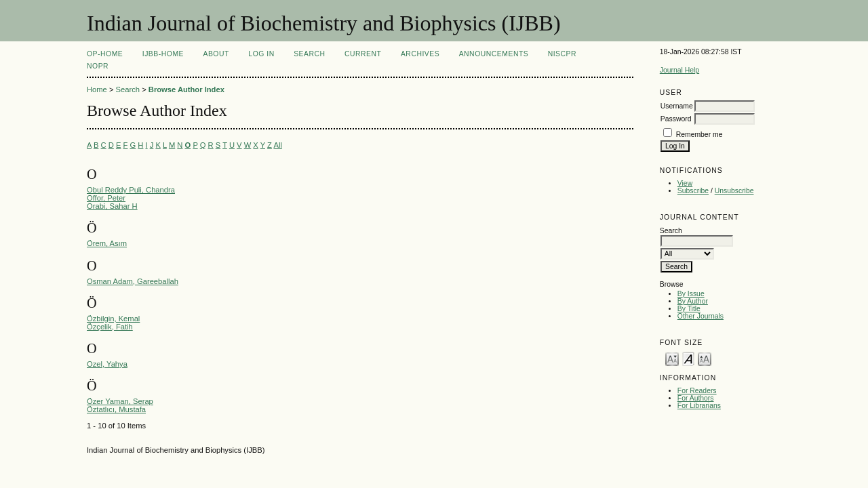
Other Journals (701, 316)
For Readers (697, 391)
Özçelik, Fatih (110, 327)
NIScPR (562, 54)
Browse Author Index (186, 89)
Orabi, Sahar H (112, 206)
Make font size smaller (672, 358)
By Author (693, 301)
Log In (261, 54)
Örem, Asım (107, 243)
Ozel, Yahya (107, 364)
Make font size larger (705, 358)
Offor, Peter (106, 198)
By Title (689, 309)
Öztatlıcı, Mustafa (116, 409)
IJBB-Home (163, 54)
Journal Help (679, 70)
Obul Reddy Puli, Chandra (131, 190)
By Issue (691, 294)
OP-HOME (105, 54)
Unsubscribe (734, 191)
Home (97, 89)
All (277, 145)
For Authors (696, 398)
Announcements (494, 54)
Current (363, 54)
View (685, 183)
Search (309, 54)
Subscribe (693, 191)
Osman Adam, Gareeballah (133, 281)
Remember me (699, 135)
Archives (420, 54)
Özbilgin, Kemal (113, 319)
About (216, 54)
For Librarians (699, 406)
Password (676, 119)
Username (677, 106)
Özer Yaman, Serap (120, 401)
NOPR (98, 66)
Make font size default (688, 358)
